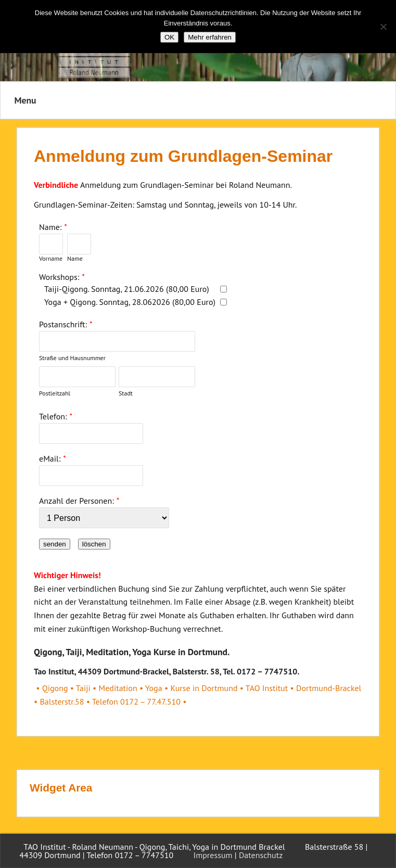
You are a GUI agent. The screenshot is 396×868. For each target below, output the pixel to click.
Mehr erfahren (210, 37)
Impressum (213, 855)
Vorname (51, 258)
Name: (50, 227)
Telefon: (53, 416)
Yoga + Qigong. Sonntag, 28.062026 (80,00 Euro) (130, 302)
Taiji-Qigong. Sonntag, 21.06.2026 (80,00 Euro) (127, 289)
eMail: (50, 458)
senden (55, 544)
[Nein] (383, 27)
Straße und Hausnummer (72, 358)
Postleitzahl (55, 393)
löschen (94, 544)
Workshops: (59, 277)
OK (169, 37)
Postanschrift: (63, 324)
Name (75, 258)
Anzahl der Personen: (76, 501)
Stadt (126, 393)
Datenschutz (261, 855)
